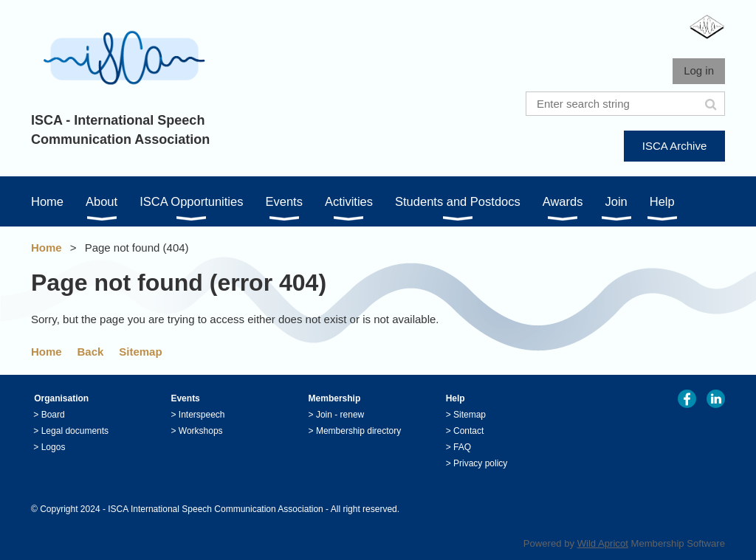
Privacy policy (480, 463)
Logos (54, 447)
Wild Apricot (603, 543)
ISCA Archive (675, 146)
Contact (468, 431)
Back (91, 352)
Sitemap (140, 352)
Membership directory (358, 431)
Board (53, 415)
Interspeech (202, 415)
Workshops (201, 431)
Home (47, 248)
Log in (699, 70)
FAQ (462, 447)
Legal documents (75, 431)
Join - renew (340, 415)
